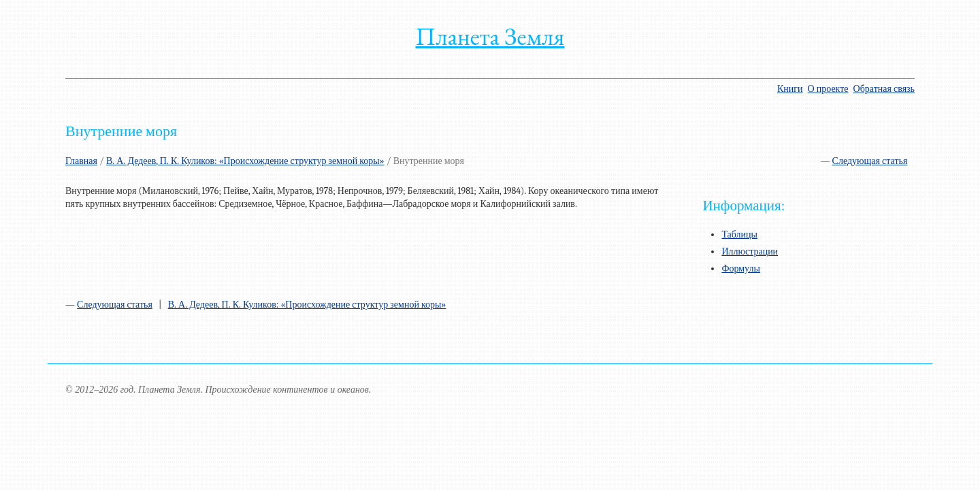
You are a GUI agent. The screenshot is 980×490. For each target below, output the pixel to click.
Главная (81, 161)
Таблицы (739, 234)
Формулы (741, 268)
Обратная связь (884, 89)
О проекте (828, 89)
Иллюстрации (750, 251)
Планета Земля (490, 36)
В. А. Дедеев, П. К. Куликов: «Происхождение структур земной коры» (245, 161)
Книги (790, 89)
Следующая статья (870, 161)
